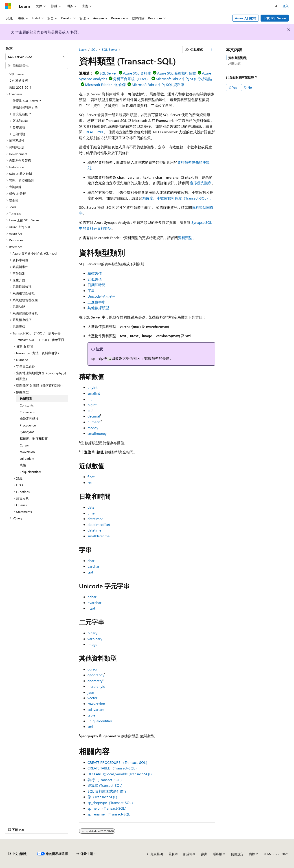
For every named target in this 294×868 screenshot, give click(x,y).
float (91, 477)
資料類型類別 (238, 58)
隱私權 (217, 854)
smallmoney (97, 433)
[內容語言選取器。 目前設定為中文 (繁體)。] (18, 854)
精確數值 (95, 273)
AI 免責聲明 (155, 854)
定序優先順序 (201, 183)
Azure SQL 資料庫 (137, 73)
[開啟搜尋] (276, 6)
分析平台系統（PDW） (131, 79)
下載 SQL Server (275, 18)
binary (92, 633)
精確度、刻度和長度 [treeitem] (34, 438)
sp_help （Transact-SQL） (108, 808)
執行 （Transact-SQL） (106, 780)
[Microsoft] (8, 6)
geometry (95, 681)
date (91, 507)
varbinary (95, 639)
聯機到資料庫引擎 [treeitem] (25, 107)
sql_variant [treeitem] (27, 458)
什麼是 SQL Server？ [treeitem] (27, 101)
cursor (93, 669)
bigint (92, 405)
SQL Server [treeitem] (17, 74)
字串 (91, 291)
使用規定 (237, 854)
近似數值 (95, 279)
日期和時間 (97, 285)
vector (92, 698)
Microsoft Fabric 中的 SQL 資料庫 (158, 85)
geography (96, 675)
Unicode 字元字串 (102, 296)
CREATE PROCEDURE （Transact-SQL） (118, 762)
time (91, 513)
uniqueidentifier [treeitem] (30, 472)
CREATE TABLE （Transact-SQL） (113, 768)
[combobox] (37, 57)
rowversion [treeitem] (27, 452)
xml (90, 726)
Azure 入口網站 (246, 18)
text (90, 572)
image (92, 644)
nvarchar (94, 603)
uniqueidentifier (100, 721)
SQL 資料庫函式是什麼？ (107, 791)
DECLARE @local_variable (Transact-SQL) (120, 774)
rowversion (96, 704)
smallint (94, 393)
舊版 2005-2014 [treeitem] (20, 87)
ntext (91, 608)
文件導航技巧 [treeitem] (18, 81)
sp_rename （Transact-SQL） (111, 814)
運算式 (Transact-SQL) (105, 785)
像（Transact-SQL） (103, 797)
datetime (94, 530)
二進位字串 (97, 302)
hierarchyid (96, 686)
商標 (252, 854)
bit (90, 410)
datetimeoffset (99, 524)
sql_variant (96, 709)
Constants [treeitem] (27, 405)
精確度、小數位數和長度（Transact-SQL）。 (178, 198)
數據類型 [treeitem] (26, 399)
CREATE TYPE (94, 132)
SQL (94, 49)
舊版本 (173, 854)
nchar (92, 597)
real (90, 482)
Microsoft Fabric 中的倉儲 (105, 85)
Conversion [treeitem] (27, 412)
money (93, 428)
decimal (94, 416)
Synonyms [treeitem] (27, 432)
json (91, 692)
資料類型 (185, 238)
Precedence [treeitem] (28, 425)
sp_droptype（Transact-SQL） (111, 803)
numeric (94, 422)
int (90, 399)
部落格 (188, 854)
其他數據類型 (98, 308)
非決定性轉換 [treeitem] (29, 419)
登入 (285, 6)
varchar (93, 566)
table (91, 715)
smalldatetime (99, 536)
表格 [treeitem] (23, 465)
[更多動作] (211, 50)
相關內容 (235, 64)
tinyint (92, 387)
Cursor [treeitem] (24, 445)
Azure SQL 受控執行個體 (177, 73)
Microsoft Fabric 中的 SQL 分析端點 (184, 79)
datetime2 (95, 519)
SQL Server (110, 49)
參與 (204, 854)
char (91, 561)
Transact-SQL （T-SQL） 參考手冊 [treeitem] (40, 340)
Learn (83, 49)
